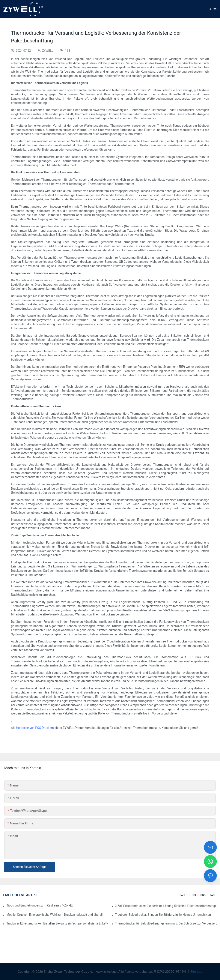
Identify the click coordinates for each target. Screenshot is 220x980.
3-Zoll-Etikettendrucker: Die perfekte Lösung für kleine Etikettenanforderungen (166, 906)
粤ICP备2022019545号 (170, 972)
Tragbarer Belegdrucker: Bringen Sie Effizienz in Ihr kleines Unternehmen (163, 915)
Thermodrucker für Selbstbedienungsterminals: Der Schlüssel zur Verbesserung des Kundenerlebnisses (166, 923)
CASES (183, 895)
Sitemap (196, 972)
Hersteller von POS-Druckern (35, 728)
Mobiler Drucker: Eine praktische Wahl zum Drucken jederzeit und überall (54, 915)
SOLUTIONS (199, 895)
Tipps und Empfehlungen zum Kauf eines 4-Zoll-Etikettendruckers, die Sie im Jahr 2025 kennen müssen (40, 905)
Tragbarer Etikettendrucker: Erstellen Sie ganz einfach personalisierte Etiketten (57, 923)
